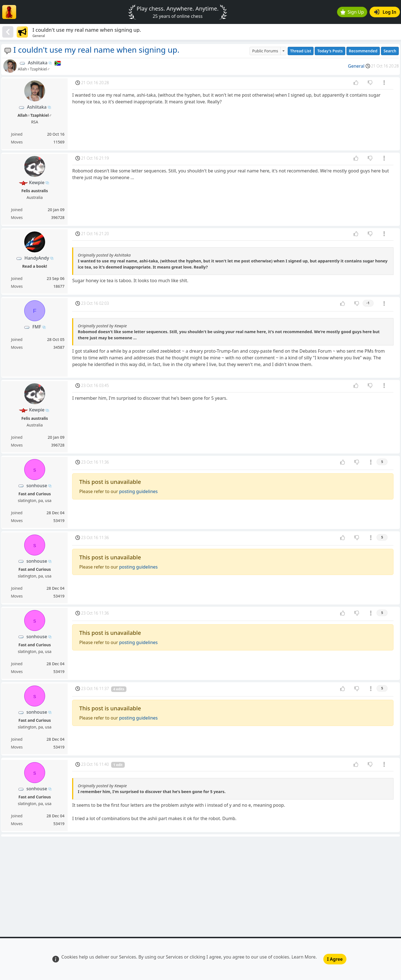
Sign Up (352, 12)
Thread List (301, 51)
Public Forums (265, 51)
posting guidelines (139, 491)
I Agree (335, 959)
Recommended (363, 51)
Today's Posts (330, 51)
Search (390, 51)
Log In (385, 12)
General (356, 66)
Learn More (304, 957)
